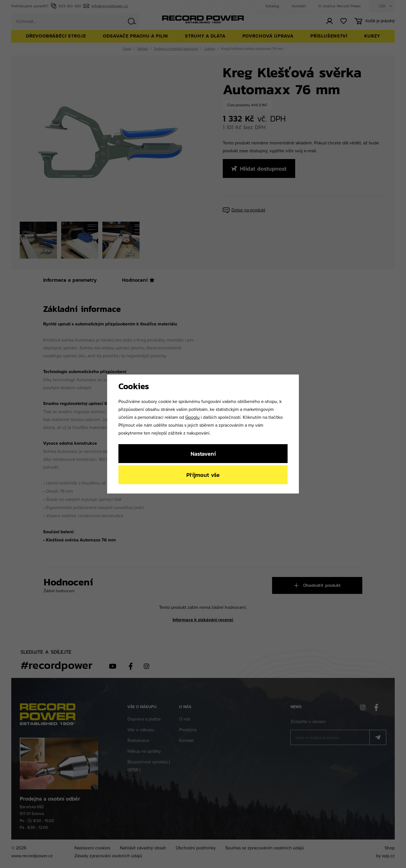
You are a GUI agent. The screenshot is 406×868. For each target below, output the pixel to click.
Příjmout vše (203, 475)
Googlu (192, 417)
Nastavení (203, 454)
